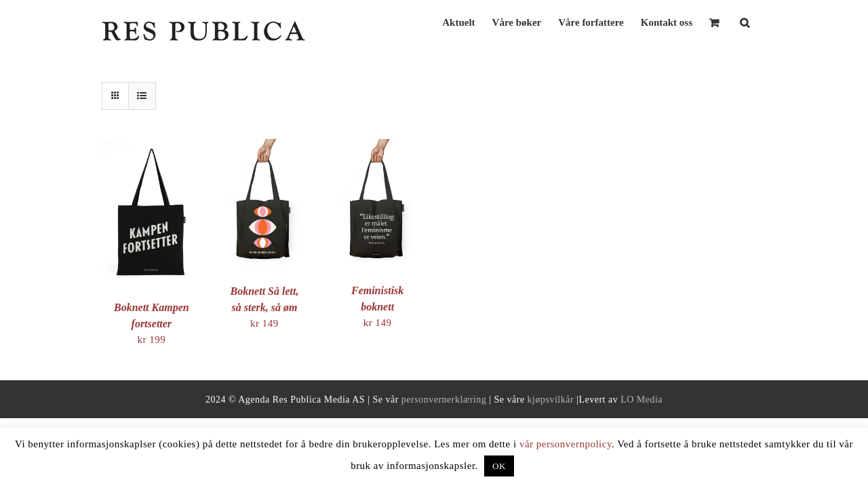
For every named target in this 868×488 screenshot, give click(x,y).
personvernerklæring (444, 400)
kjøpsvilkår (551, 400)
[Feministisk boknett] (377, 146)
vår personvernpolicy (566, 444)
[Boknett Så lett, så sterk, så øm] (265, 146)
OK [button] (499, 466)
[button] (762, 21)
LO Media (642, 400)
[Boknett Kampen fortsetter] (152, 146)
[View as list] (142, 96)
